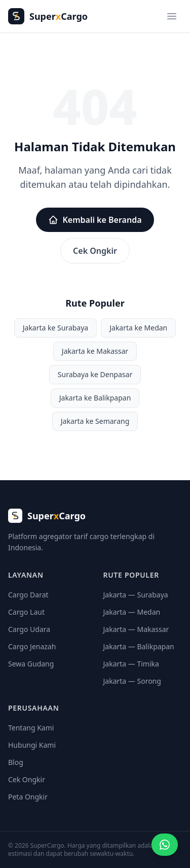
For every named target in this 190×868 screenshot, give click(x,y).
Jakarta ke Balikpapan (95, 398)
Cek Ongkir (95, 251)
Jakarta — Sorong (132, 681)
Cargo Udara (29, 629)
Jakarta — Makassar (136, 629)
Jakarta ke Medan (138, 328)
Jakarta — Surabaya (136, 595)
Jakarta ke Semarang (95, 421)
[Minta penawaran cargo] (165, 845)
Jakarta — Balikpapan (139, 646)
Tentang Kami (31, 728)
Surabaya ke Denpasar (95, 374)
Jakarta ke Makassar (95, 351)
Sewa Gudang (31, 664)
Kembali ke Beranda (95, 220)
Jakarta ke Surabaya (56, 328)
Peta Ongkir (28, 797)
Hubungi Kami (32, 745)
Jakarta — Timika (131, 664)
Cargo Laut (26, 612)
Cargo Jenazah (32, 646)
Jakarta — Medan (132, 612)
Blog (16, 762)
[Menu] (172, 16)
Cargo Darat (28, 595)
